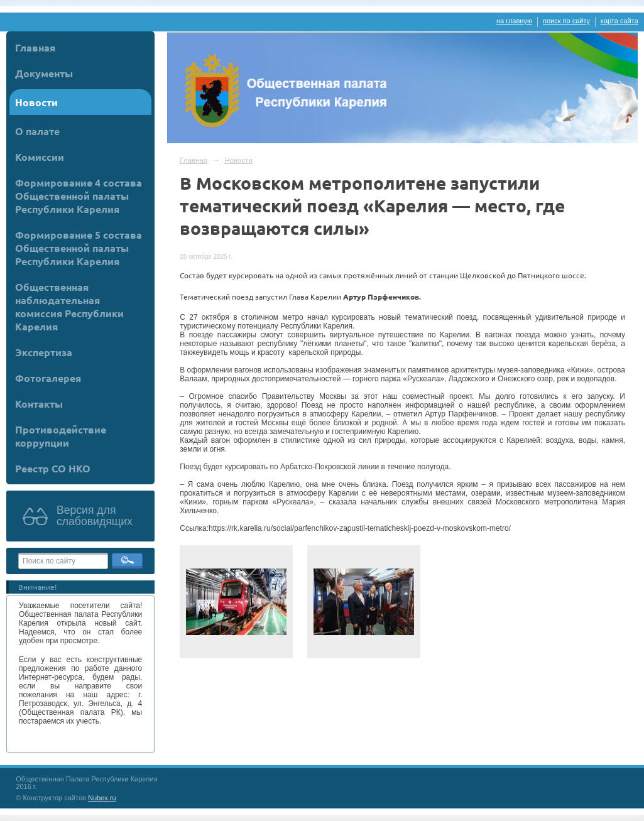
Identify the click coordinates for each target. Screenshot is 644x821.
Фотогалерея (48, 378)
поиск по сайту (566, 21)
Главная (35, 47)
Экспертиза (44, 352)
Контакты (39, 404)
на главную (514, 21)
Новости (36, 102)
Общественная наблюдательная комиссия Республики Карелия (69, 307)
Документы (44, 73)
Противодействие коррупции (61, 436)
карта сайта (619, 21)
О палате (37, 131)
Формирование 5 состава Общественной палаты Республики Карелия (79, 248)
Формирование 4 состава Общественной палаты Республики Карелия (79, 196)
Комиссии (40, 157)
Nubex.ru (102, 798)
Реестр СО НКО (53, 468)
